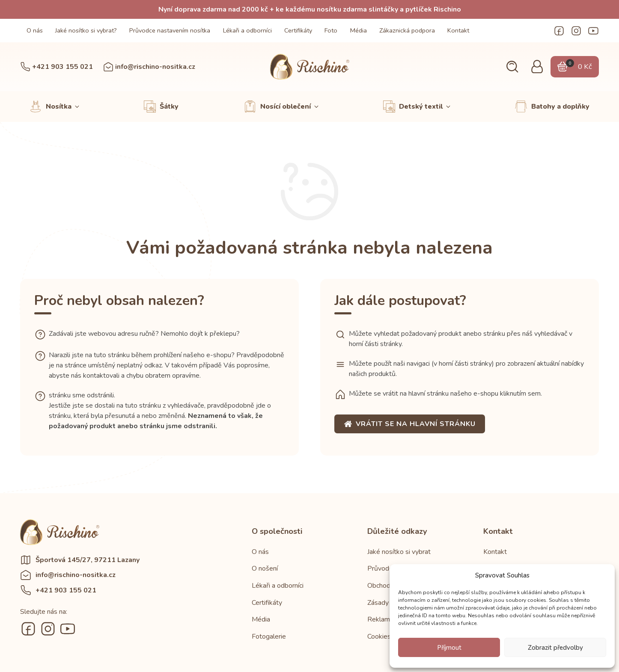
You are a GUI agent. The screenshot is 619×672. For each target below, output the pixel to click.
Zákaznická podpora (407, 30)
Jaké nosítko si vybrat (399, 552)
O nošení (265, 568)
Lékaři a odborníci (247, 30)
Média (359, 30)
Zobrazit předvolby (555, 648)
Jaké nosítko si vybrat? (86, 30)
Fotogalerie (269, 636)
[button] (512, 67)
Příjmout (449, 648)
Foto (331, 30)
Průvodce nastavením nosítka (170, 30)
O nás (35, 30)
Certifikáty (298, 30)
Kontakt (458, 30)
